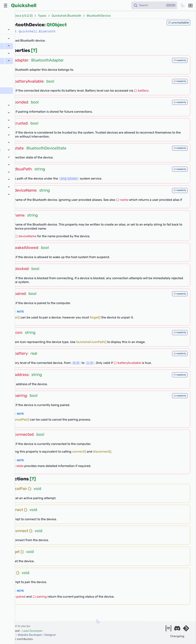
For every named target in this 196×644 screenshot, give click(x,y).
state (18, 466)
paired (19, 597)
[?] (34, 50)
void (37, 489)
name (122, 200)
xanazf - (31, 635)
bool (50, 81)
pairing (40, 597)
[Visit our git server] (186, 630)
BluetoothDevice (99, 16)
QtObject (57, 25)
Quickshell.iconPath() (91, 342)
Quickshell (24, 5)
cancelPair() (21, 420)
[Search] (154, 5)
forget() (95, 317)
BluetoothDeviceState (46, 148)
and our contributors (19, 639)
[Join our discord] (177, 630)
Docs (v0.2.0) (23, 16)
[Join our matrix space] (168, 630)
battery (141, 91)
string (40, 169)
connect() (79, 452)
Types (42, 16)
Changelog (177, 636)
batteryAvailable (127, 363)
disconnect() (102, 452)
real (34, 353)
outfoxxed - (24, 631)
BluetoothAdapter (47, 60)
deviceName (25, 236)
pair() (16, 317)
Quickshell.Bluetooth (67, 16)
